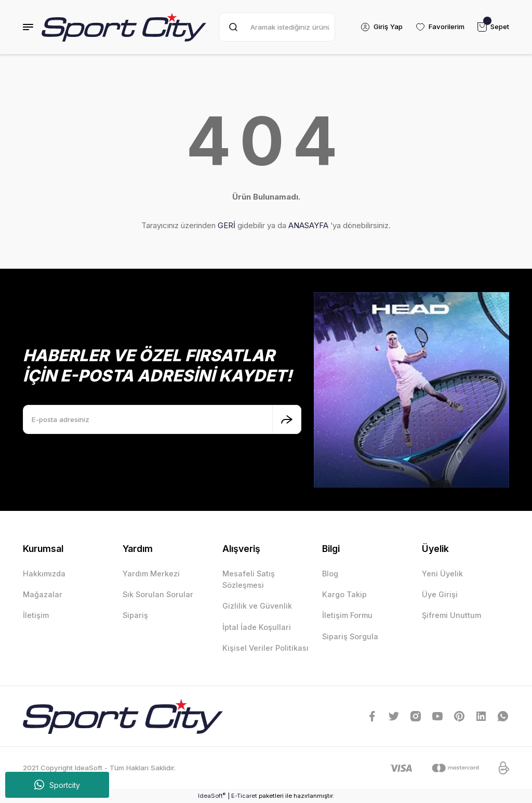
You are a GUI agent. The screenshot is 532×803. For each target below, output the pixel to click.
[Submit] (287, 419)
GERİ (227, 225)
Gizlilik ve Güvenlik (257, 606)
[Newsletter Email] (162, 419)
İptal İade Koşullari (257, 627)
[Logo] (124, 27)
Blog (330, 574)
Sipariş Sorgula (350, 636)
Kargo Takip (344, 594)
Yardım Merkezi (151, 574)
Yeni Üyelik (442, 574)
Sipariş (135, 615)
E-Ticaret (244, 796)
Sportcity (57, 785)
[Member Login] (381, 27)
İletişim (36, 615)
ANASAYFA (308, 225)
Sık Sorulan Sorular (158, 594)
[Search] (277, 27)
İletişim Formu (347, 615)
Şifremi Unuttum (451, 615)
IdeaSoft (212, 795)
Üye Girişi (440, 594)
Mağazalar (43, 594)
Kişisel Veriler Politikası (265, 648)
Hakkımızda (44, 574)
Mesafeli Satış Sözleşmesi (249, 579)
